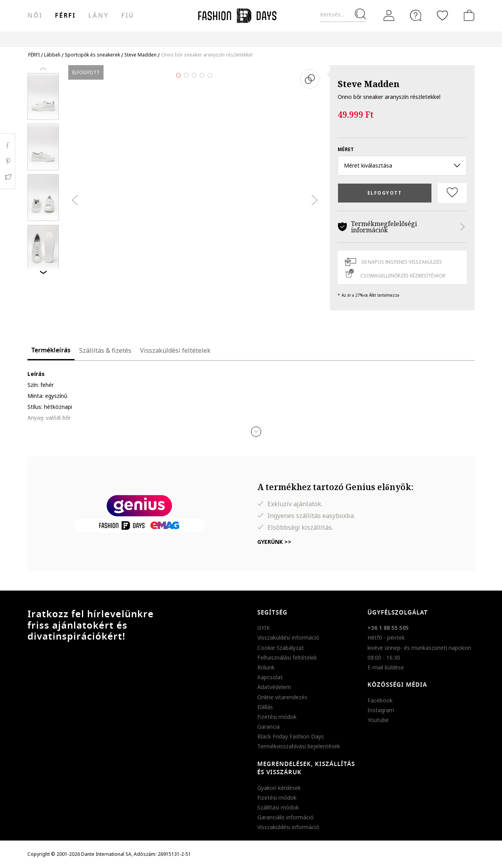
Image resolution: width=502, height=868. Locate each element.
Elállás (265, 707)
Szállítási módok (278, 807)
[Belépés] (389, 15)
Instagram (381, 710)
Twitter (8, 177)
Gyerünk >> (274, 542)
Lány (98, 16)
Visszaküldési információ (288, 637)
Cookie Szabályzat (281, 648)
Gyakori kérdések (279, 788)
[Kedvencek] (442, 15)
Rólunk (266, 667)
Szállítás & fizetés (105, 350)
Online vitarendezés (282, 697)
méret (346, 149)
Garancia (268, 727)
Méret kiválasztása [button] (402, 165)
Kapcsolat (270, 677)
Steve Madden (369, 84)
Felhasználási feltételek (287, 657)
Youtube (378, 720)
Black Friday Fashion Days (291, 736)
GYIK (264, 628)
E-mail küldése (386, 667)
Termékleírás (51, 350)
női (35, 16)
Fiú (128, 16)
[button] (256, 432)
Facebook (380, 700)
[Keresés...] (343, 15)
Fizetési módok (277, 717)
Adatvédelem (274, 687)
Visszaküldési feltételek (175, 350)
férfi (65, 16)
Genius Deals (299, 39)
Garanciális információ (286, 817)
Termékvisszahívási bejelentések (299, 746)
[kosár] (467, 15)
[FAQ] (416, 15)
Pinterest (8, 161)
